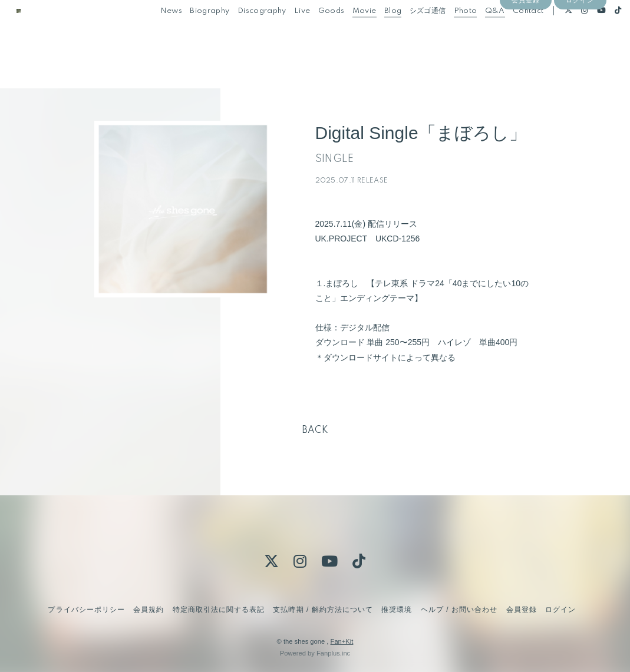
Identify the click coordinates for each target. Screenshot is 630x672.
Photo (448, 34)
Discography (245, 34)
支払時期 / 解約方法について (323, 610)
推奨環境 (397, 610)
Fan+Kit (342, 641)
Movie (347, 34)
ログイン (580, 54)
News (154, 34)
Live (286, 34)
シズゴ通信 (411, 34)
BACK (315, 431)
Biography (193, 34)
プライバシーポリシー (86, 610)
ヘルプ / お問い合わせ (459, 610)
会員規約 (149, 610)
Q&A (478, 34)
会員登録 (526, 54)
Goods (314, 34)
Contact (512, 34)
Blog (376, 34)
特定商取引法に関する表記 (219, 610)
